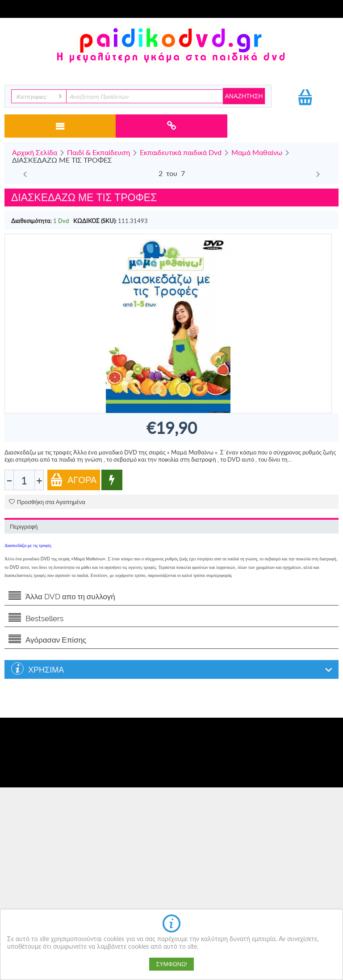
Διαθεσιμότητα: (31, 221)
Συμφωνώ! (171, 964)
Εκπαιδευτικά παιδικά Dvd (181, 152)
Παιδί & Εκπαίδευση (98, 152)
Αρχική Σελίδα (35, 152)
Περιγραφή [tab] (24, 527)
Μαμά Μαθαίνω (257, 152)
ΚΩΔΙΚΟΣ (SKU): (95, 221)
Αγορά (73, 480)
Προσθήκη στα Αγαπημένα (47, 502)
